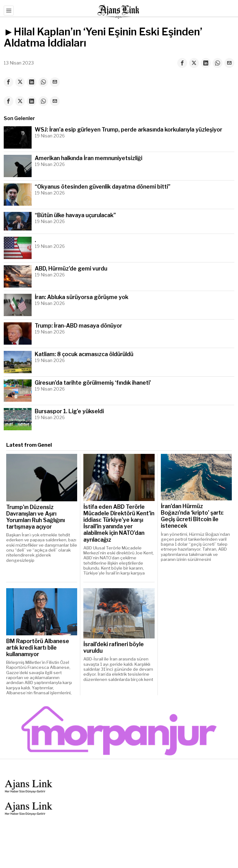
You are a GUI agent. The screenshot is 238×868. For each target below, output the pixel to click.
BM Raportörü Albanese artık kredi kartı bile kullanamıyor (38, 648)
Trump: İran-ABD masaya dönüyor (78, 326)
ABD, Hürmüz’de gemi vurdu (71, 269)
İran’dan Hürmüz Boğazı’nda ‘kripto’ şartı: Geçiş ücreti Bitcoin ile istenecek (192, 516)
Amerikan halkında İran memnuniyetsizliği (88, 158)
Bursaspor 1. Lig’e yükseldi (69, 412)
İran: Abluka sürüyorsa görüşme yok (82, 297)
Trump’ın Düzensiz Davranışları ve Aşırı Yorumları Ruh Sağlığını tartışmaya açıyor (35, 517)
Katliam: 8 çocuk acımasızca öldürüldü (84, 354)
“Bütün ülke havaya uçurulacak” (75, 215)
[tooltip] (182, 63)
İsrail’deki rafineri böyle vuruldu (114, 648)
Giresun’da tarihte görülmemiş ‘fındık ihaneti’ (93, 383)
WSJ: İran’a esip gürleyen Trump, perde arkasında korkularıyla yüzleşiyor (128, 130)
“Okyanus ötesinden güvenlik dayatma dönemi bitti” (103, 187)
